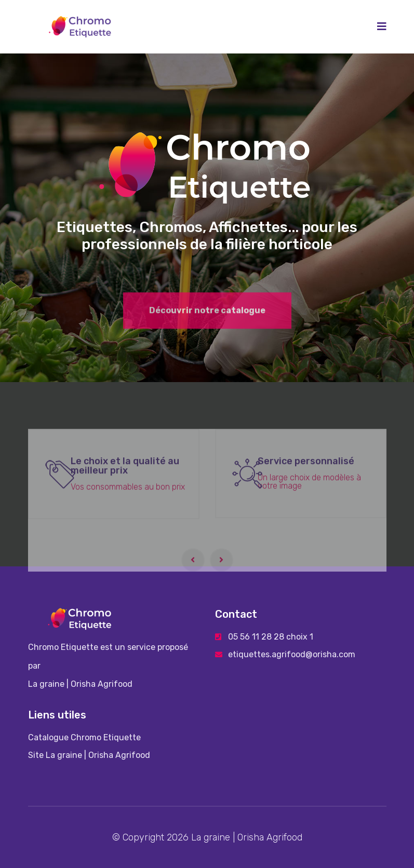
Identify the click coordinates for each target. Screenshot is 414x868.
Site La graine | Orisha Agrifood (89, 755)
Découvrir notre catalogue (207, 315)
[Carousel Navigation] (207, 562)
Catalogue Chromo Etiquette (84, 737)
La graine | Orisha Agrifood (80, 684)
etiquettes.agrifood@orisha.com (292, 654)
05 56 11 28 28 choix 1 (271, 637)
